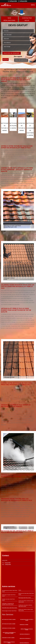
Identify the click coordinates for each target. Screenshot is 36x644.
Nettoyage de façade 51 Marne (9, 624)
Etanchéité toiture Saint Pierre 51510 (10, 608)
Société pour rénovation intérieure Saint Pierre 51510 (25, 606)
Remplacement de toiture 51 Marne (27, 629)
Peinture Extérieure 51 (25, 634)
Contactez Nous (27, 19)
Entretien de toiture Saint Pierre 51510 (8, 600)
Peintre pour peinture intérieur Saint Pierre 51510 (26, 610)
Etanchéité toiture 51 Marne (8, 638)
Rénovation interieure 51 (25, 639)
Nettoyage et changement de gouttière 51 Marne (9, 633)
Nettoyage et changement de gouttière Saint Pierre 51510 (8, 604)
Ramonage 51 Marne (24, 625)
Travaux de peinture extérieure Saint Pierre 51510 (26, 601)
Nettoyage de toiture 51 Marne (9, 620)
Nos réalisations (9, 19)
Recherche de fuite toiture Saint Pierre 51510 (26, 594)
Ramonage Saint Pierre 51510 (25, 598)
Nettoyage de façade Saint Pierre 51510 (9, 595)
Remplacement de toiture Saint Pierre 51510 (10, 591)
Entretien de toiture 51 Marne (9, 628)
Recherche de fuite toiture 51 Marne (27, 620)
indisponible (12, 1)
